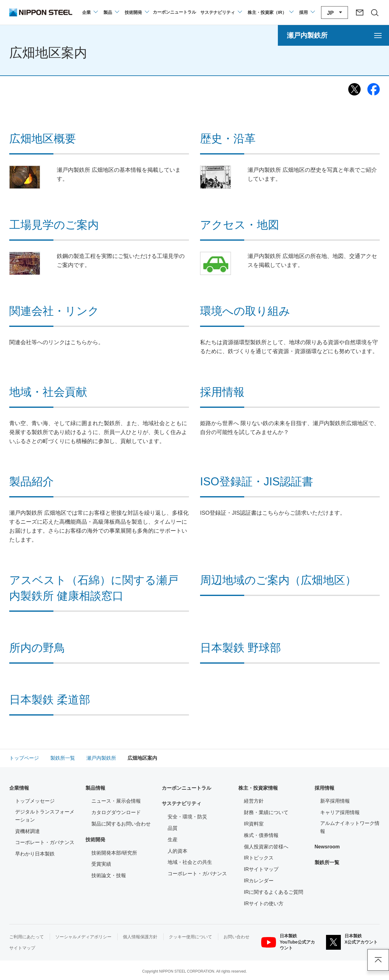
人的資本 (178, 851)
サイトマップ (22, 948)
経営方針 (254, 801)
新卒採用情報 (335, 801)
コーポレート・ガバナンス (45, 842)
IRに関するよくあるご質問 (274, 892)
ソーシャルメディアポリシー (83, 937)
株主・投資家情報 (258, 788)
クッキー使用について (190, 937)
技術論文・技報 (109, 875)
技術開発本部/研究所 (114, 853)
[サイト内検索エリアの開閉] (374, 12)
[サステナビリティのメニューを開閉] (221, 12)
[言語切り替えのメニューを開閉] (335, 13)
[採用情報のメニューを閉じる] (307, 12)
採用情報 (324, 788)
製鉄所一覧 (327, 862)
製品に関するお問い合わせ (121, 824)
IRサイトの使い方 (264, 904)
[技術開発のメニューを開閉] (137, 12)
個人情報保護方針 (140, 937)
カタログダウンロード (116, 812)
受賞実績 (101, 864)
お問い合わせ (236, 937)
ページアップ (378, 960)
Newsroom (327, 847)
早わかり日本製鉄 (35, 854)
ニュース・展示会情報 (116, 801)
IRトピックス (259, 858)
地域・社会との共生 (190, 862)
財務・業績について (266, 812)
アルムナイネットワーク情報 (350, 827)
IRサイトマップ (261, 869)
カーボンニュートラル (186, 788)
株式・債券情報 (261, 835)
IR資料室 (254, 824)
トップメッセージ (35, 801)
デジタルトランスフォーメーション (45, 816)
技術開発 (95, 840)
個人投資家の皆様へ (266, 847)
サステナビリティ (182, 803)
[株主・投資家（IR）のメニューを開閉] (270, 12)
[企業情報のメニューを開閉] (90, 12)
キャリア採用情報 (340, 812)
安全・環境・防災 (187, 817)
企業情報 (19, 788)
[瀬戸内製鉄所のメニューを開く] (333, 35)
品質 (173, 828)
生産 (173, 840)
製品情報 (95, 788)
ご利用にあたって (27, 937)
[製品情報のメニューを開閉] (111, 12)
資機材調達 (27, 831)
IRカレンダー (259, 881)
